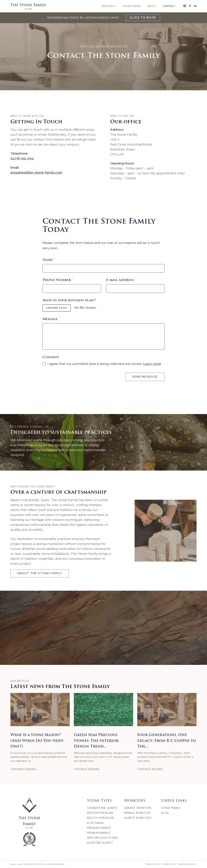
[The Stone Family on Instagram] (185, 6)
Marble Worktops (137, 813)
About (152, 6)
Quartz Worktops (138, 818)
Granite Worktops (138, 808)
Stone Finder (132, 6)
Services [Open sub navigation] (109, 6)
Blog (165, 813)
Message (51, 319)
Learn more (152, 364)
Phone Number (58, 280)
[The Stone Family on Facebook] (190, 6)
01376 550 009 (22, 158)
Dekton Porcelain (100, 813)
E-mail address (121, 280)
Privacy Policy (153, 864)
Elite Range (95, 823)
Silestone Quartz (100, 843)
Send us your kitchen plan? (69, 300)
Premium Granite (99, 828)
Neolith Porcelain (100, 818)
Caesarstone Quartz (102, 808)
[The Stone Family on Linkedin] (195, 6)
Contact (169, 6)
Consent (51, 357)
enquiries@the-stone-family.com (36, 172)
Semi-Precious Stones (103, 838)
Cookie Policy (169, 864)
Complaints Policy (187, 864)
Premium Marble (99, 833)
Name (49, 260)
